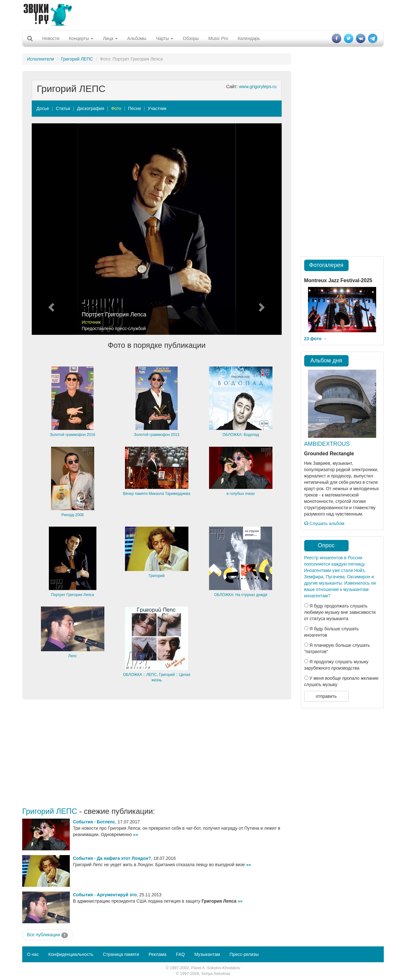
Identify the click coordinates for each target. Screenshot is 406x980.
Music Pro (218, 38)
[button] (50, 229)
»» (136, 834)
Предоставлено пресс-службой (114, 328)
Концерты (81, 38)
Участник (157, 108)
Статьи (63, 108)
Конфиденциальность (71, 954)
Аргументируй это (117, 895)
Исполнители (40, 59)
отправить (326, 696)
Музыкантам (207, 954)
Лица (110, 38)
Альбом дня (326, 360)
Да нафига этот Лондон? (124, 858)
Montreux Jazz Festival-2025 (338, 280)
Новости (51, 38)
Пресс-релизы (244, 954)
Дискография (91, 108)
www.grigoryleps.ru (258, 87)
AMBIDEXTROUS (327, 444)
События (83, 822)
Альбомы (137, 38)
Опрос (326, 545)
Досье (43, 108)
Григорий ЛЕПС (77, 59)
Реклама (157, 954)
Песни (134, 108)
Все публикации (47, 935)
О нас (33, 954)
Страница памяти (121, 954)
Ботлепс (106, 822)
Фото (116, 108)
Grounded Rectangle (329, 454)
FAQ (180, 954)
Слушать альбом (324, 523)
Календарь (249, 38)
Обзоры (191, 38)
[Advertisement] (203, 14)
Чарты (164, 38)
